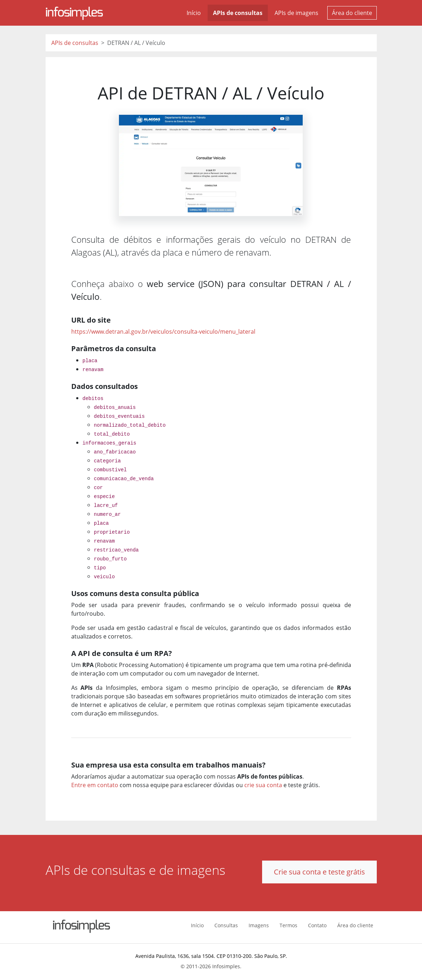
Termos (288, 925)
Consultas (226, 925)
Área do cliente (352, 13)
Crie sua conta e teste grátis (319, 872)
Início (194, 13)
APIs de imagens (296, 13)
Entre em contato (95, 785)
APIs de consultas (238, 13)
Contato (317, 925)
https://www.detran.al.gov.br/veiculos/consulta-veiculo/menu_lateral (163, 332)
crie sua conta (263, 785)
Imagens (259, 925)
